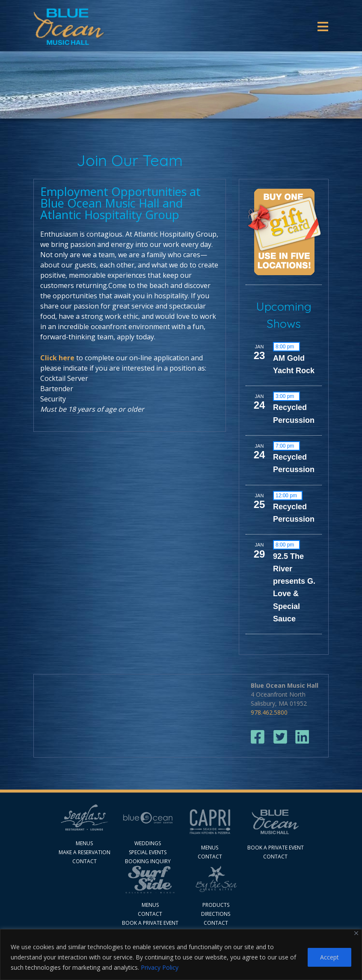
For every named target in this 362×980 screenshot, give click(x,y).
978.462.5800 (269, 712)
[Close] (356, 933)
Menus (84, 843)
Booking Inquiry (148, 861)
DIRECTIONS (216, 914)
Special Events (148, 852)
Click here (57, 358)
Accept (329, 957)
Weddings (148, 843)
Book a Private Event (150, 923)
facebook (258, 737)
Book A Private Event (276, 848)
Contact (85, 861)
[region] (181, 955)
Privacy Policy (160, 967)
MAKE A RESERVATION (85, 852)
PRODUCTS (216, 905)
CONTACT (216, 923)
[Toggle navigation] (323, 27)
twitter (280, 737)
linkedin (302, 737)
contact (210, 857)
